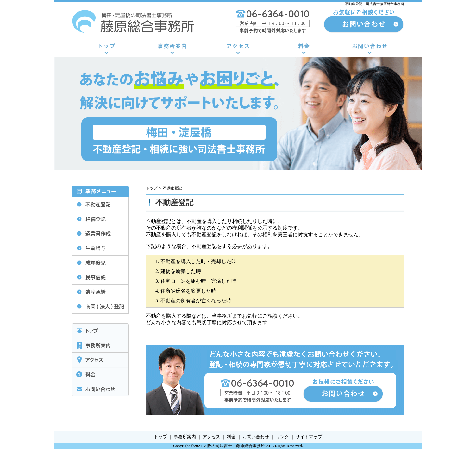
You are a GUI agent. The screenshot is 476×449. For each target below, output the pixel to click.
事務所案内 (185, 437)
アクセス (211, 437)
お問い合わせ (256, 437)
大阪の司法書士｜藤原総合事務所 (234, 446)
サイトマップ (309, 437)
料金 (231, 437)
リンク (282, 437)
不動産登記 (172, 188)
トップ (152, 188)
